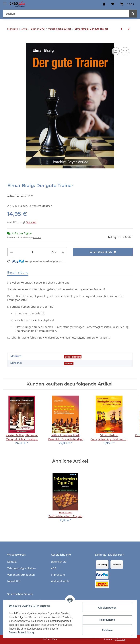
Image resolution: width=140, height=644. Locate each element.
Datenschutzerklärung (21, 632)
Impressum (58, 575)
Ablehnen (107, 630)
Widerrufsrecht (60, 581)
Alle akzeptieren (107, 608)
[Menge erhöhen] (63, 252)
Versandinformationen (21, 575)
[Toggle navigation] (5, 2)
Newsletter (14, 581)
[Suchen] (66, 14)
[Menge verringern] (11, 252)
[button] (104, 4)
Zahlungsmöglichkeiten (22, 568)
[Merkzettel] (113, 4)
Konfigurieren (107, 620)
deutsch (69, 364)
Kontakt (12, 562)
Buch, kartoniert (73, 357)
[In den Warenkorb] (10, 41)
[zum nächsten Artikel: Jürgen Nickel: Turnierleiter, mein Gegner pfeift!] (129, 29)
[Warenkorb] (127, 4)
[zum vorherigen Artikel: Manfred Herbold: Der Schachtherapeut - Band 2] (121, 29)
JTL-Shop (121, 639)
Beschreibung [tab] (18, 272)
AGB (54, 568)
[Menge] (32, 252)
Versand (31, 222)
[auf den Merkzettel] (125, 51)
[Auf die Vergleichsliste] (116, 51)
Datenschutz (59, 562)
